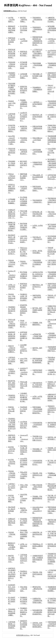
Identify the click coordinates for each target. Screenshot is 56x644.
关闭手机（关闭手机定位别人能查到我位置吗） (37, 625)
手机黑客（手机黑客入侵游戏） (52, 450)
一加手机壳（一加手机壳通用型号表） (37, 104)
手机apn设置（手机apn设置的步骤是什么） (38, 177)
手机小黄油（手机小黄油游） (24, 589)
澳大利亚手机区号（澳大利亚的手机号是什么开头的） (12, 239)
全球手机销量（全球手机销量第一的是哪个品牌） (24, 336)
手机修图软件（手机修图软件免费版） (37, 89)
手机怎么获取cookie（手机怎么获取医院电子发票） (12, 324)
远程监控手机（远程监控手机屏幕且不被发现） (24, 625)
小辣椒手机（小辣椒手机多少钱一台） (52, 372)
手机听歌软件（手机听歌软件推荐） (37, 29)
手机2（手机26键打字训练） (24, 487)
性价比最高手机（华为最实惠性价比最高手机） (37, 612)
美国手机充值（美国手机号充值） (24, 54)
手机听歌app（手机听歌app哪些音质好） (38, 546)
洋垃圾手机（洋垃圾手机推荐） (24, 189)
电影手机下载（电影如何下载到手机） (52, 522)
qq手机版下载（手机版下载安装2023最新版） (37, 336)
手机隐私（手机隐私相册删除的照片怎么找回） (24, 104)
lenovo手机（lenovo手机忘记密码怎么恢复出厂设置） (12, 140)
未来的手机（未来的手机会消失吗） (37, 534)
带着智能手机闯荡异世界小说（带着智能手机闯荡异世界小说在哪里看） (37, 522)
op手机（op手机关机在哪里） (24, 546)
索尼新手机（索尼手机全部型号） (24, 128)
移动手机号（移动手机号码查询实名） (37, 117)
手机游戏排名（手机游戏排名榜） (37, 20)
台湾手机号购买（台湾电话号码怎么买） (52, 177)
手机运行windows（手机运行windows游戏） (51, 89)
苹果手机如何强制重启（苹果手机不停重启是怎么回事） (52, 612)
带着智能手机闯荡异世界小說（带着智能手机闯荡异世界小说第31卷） (37, 41)
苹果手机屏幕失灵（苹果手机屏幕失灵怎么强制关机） (12, 54)
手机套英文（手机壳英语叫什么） (12, 397)
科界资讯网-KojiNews (23, 635)
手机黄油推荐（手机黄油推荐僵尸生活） (52, 349)
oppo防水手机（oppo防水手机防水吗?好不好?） (24, 117)
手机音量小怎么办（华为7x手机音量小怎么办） (37, 438)
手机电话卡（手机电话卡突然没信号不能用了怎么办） (52, 410)
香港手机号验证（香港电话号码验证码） (52, 425)
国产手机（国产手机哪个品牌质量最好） (37, 310)
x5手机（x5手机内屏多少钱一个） (12, 287)
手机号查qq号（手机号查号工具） (37, 239)
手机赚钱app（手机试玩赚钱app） (52, 475)
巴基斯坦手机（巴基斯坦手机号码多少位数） (37, 601)
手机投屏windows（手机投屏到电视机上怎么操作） (52, 252)
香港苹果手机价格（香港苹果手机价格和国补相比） (12, 336)
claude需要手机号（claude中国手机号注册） (24, 349)
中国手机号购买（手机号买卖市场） (37, 372)
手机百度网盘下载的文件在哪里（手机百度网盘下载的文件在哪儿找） (12, 89)
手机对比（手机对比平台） (24, 263)
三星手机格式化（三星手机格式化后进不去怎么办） (24, 559)
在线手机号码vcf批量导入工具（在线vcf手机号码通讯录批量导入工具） (12, 574)
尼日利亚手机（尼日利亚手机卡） (12, 252)
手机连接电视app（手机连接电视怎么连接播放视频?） (24, 534)
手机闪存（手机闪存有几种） (52, 297)
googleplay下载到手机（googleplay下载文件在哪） (24, 372)
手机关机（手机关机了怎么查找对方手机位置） (12, 475)
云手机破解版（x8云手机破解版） (12, 201)
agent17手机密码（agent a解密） (24, 361)
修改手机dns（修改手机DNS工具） (38, 287)
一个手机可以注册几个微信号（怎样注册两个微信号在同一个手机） (37, 54)
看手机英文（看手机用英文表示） (24, 152)
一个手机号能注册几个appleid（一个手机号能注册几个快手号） (52, 574)
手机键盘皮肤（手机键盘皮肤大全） (52, 65)
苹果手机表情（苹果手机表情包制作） (37, 189)
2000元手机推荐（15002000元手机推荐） (24, 498)
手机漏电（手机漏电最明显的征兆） (37, 498)
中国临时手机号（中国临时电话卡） (37, 164)
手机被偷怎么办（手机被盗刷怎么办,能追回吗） (24, 612)
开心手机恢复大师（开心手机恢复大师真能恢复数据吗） (24, 201)
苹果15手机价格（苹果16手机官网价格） (37, 487)
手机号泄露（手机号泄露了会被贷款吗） (37, 76)
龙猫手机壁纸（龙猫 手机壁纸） (37, 297)
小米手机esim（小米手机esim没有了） (52, 41)
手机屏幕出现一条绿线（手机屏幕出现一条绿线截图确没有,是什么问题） (12, 425)
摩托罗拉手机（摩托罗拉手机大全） (37, 589)
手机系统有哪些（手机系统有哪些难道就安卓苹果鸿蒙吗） (52, 140)
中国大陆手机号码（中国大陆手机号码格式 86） (37, 385)
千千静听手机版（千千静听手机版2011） (52, 601)
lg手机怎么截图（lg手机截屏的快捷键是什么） (12, 189)
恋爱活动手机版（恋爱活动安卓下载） (37, 128)
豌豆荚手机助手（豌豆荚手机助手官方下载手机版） (12, 385)
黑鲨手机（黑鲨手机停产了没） (24, 510)
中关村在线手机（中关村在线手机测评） (37, 425)
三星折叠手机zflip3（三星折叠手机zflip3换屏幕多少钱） (24, 397)
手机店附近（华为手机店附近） (24, 140)
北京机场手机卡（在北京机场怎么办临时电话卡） (12, 589)
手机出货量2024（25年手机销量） (37, 140)
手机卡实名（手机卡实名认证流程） (52, 214)
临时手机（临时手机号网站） (24, 20)
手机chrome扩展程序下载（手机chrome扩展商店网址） (24, 252)
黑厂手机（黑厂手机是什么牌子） (52, 463)
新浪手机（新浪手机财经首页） (52, 546)
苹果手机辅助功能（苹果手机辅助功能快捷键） (37, 361)
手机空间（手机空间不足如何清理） (37, 574)
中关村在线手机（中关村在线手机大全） (37, 463)
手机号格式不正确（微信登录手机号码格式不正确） (24, 450)
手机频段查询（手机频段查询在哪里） (52, 589)
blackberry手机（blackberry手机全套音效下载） (12, 275)
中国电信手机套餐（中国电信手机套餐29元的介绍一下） (12, 214)
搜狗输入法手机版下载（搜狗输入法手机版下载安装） (12, 226)
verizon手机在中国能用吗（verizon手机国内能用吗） (24, 463)
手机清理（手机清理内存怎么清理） (37, 475)
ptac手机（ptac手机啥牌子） (11, 20)
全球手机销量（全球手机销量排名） (37, 152)
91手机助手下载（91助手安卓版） (52, 117)
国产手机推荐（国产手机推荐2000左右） (52, 226)
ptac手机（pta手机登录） (24, 41)
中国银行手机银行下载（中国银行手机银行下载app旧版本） (52, 310)
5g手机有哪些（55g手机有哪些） (24, 76)
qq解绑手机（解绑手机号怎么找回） (52, 20)
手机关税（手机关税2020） (12, 534)
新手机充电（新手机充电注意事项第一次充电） (37, 214)
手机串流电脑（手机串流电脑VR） (37, 65)
